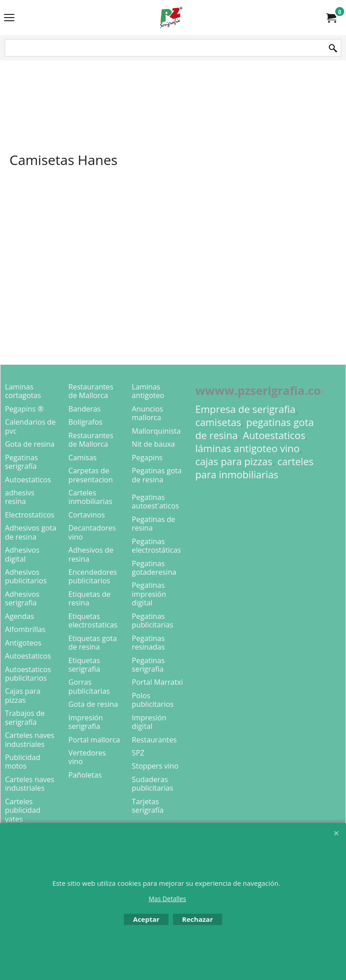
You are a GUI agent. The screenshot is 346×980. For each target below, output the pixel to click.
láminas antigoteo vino (247, 448)
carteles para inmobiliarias (254, 468)
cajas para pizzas (234, 461)
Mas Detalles (167, 899)
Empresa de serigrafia (245, 409)
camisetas (218, 422)
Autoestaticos (274, 435)
